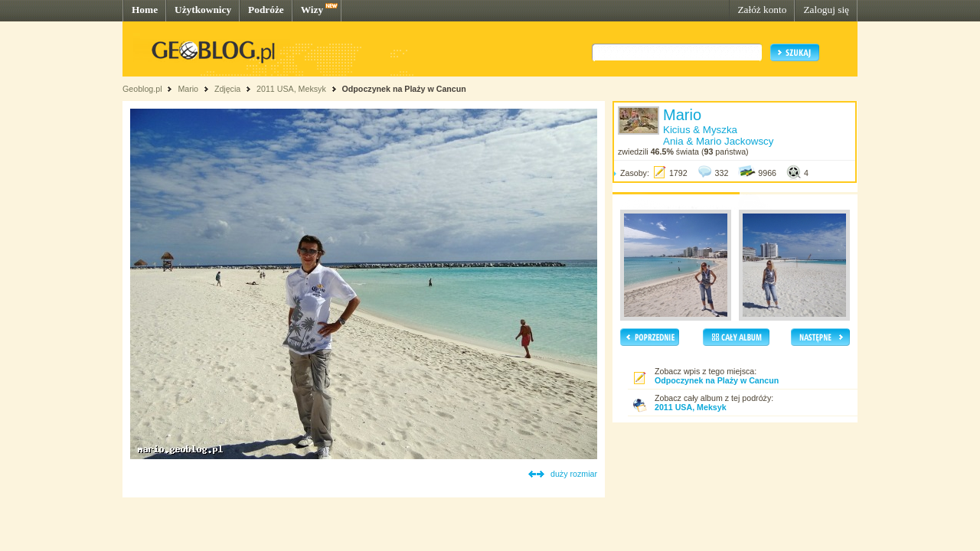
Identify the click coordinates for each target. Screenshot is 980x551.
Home (145, 10)
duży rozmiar (574, 474)
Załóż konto (762, 10)
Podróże (266, 10)
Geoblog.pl (142, 89)
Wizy (312, 10)
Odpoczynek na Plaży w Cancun (404, 89)
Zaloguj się (826, 10)
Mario (188, 89)
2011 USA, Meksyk (291, 89)
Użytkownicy (203, 10)
